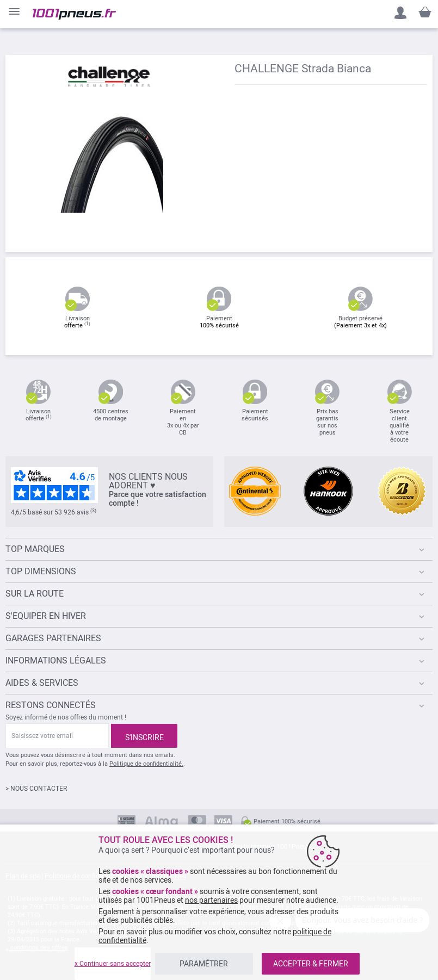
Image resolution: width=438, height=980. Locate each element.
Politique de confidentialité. (146, 764)
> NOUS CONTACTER (36, 789)
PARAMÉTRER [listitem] (204, 964)
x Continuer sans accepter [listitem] (113, 964)
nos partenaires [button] (211, 900)
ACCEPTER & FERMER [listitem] (311, 964)
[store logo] (74, 14)
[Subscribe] (144, 736)
